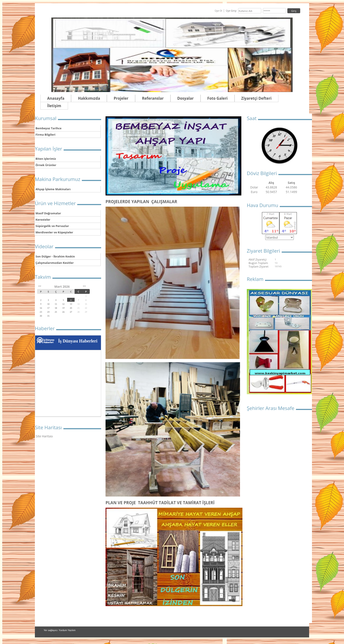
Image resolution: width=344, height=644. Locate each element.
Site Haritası (44, 436)
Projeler (121, 98)
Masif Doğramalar (48, 213)
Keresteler (43, 220)
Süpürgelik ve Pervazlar (52, 226)
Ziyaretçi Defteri (256, 98)
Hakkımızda (89, 98)
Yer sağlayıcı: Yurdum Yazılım (60, 630)
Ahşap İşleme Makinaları (53, 189)
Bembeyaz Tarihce (48, 128)
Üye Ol (218, 11)
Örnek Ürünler (46, 165)
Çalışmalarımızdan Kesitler (55, 263)
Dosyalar (185, 98)
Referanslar (153, 98)
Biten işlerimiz (46, 159)
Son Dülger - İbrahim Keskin (55, 256)
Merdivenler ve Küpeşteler (54, 232)
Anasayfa (56, 98)
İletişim (54, 106)
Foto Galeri (218, 98)
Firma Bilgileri (46, 135)
